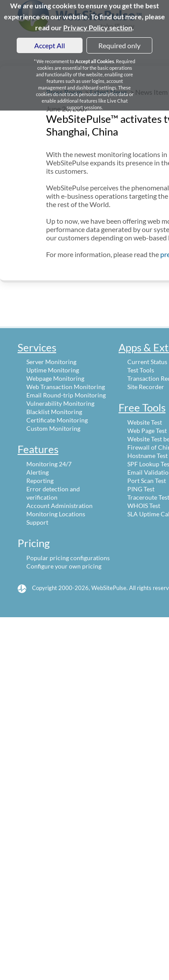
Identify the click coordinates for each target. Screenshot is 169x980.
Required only (119, 45)
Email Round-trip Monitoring (66, 395)
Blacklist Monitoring (54, 412)
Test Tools (141, 370)
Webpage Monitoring (55, 378)
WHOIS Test (144, 506)
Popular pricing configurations (68, 558)
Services (37, 347)
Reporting (40, 481)
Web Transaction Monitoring (66, 387)
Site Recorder (146, 387)
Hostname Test (147, 456)
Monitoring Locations (56, 514)
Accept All (50, 45)
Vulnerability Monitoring (60, 403)
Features (38, 449)
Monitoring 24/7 (49, 464)
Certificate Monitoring (57, 420)
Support (37, 522)
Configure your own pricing (64, 566)
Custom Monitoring (53, 428)
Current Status (147, 362)
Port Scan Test (147, 481)
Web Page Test (147, 431)
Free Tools (142, 407)
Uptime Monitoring (53, 370)
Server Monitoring (51, 362)
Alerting (38, 472)
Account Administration (59, 506)
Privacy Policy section (98, 27)
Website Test (145, 422)
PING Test (141, 489)
